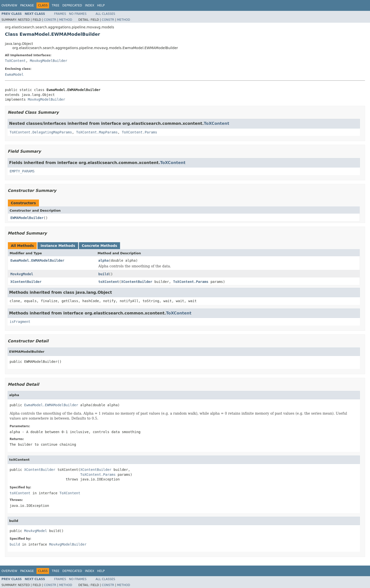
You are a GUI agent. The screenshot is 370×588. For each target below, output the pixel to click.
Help (101, 5)
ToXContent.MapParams (97, 132)
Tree (56, 5)
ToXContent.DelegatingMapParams (41, 132)
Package (27, 5)
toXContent (109, 282)
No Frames (78, 14)
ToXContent (15, 61)
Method (66, 20)
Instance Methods (58, 246)
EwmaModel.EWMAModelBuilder (37, 260)
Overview (9, 5)
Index (90, 5)
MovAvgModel (22, 274)
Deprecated (72, 5)
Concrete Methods (100, 246)
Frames (60, 14)
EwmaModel (14, 74)
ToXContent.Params (139, 132)
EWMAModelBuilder (27, 218)
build (104, 274)
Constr (50, 20)
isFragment (20, 322)
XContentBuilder (26, 282)
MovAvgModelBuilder (49, 61)
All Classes (105, 14)
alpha (104, 260)
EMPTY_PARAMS (22, 171)
